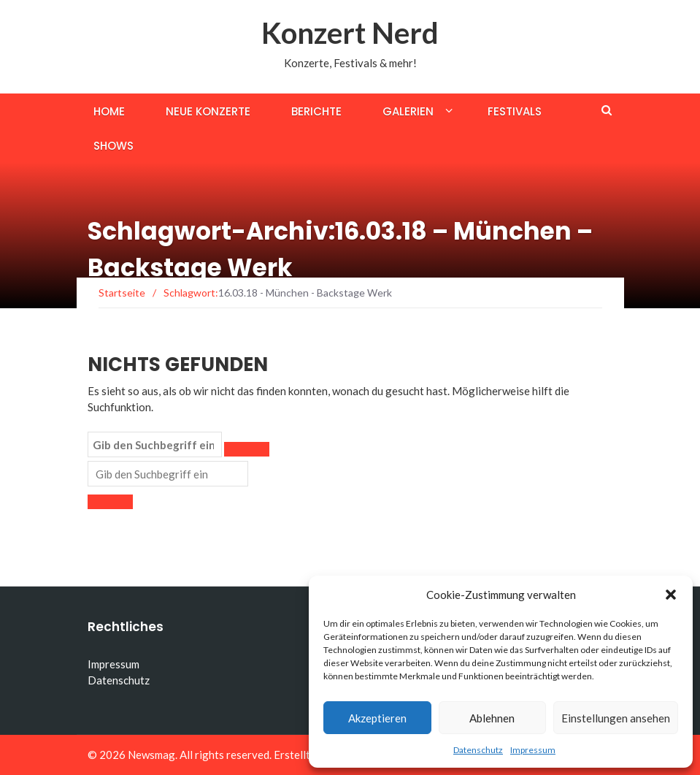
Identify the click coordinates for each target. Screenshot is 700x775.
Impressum (533, 750)
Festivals (515, 111)
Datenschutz (478, 750)
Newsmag (151, 755)
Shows (114, 146)
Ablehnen (492, 718)
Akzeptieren (377, 718)
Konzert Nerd (350, 33)
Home (109, 111)
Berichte (316, 111)
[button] (671, 595)
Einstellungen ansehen (616, 718)
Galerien (408, 111)
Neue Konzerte (208, 111)
